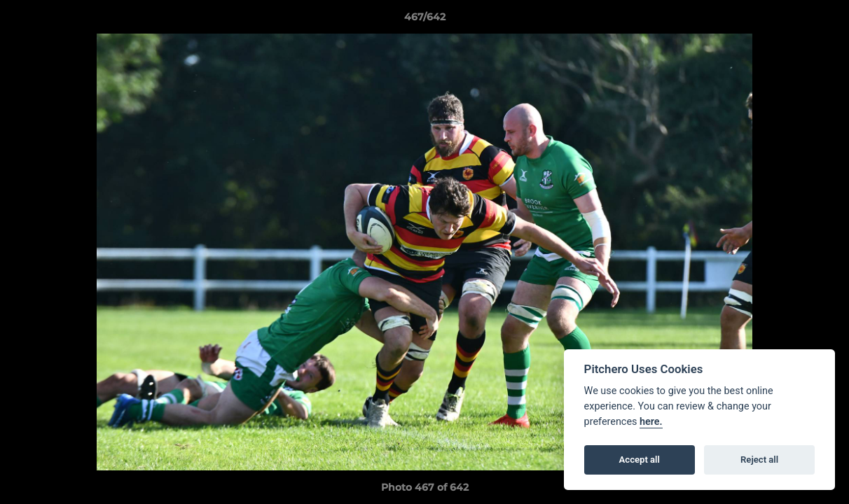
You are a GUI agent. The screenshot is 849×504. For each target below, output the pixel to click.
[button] (824, 20)
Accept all (640, 460)
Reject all (759, 460)
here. (651, 422)
